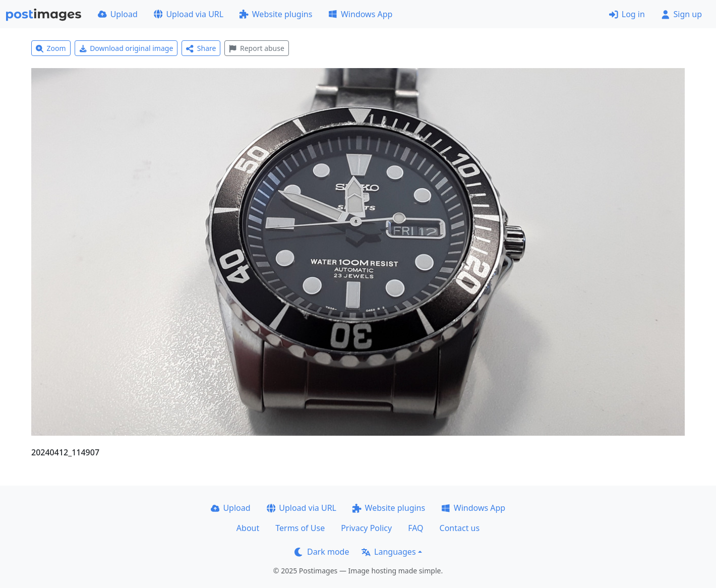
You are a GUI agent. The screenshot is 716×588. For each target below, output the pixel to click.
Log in (627, 14)
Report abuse (256, 48)
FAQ (415, 528)
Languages (389, 552)
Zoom (51, 48)
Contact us (460, 528)
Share (201, 48)
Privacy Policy (366, 528)
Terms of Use (300, 528)
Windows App (360, 14)
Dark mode (322, 552)
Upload (118, 14)
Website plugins (276, 14)
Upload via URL (189, 14)
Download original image (126, 48)
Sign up (681, 14)
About (248, 528)
